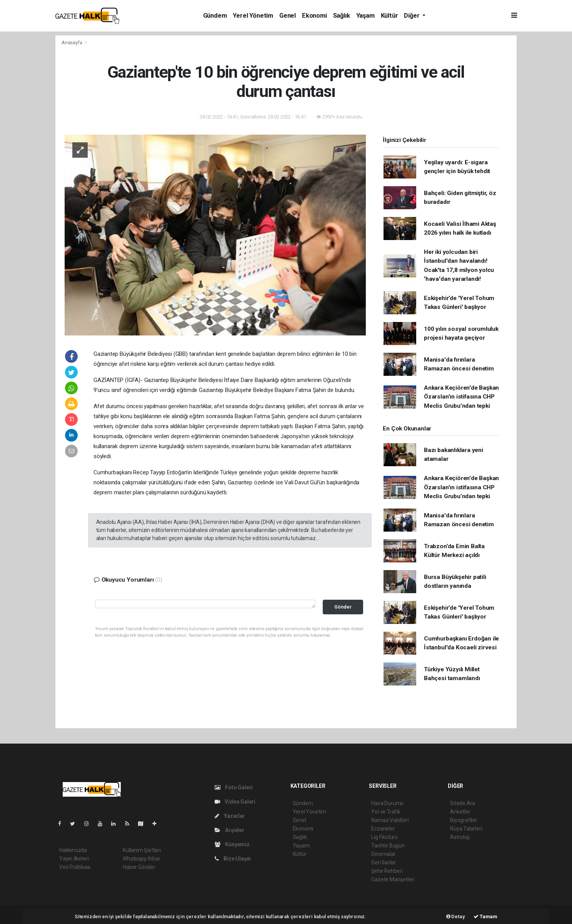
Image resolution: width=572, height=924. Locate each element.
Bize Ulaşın (233, 859)
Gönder (343, 607)
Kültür (389, 16)
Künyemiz (232, 844)
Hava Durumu (387, 803)
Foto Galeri (234, 787)
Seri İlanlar (384, 862)
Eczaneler (383, 829)
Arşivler (229, 830)
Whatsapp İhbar (141, 859)
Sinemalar (383, 854)
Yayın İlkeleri (74, 859)
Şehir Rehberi (387, 871)
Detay (456, 916)
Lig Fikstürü (384, 837)
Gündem (215, 16)
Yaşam (365, 16)
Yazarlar (230, 816)
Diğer (412, 16)
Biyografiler (464, 820)
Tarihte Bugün (388, 846)
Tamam (485, 916)
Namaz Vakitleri (390, 820)
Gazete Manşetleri (393, 879)
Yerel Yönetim (253, 16)
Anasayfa (72, 43)
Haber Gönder (139, 867)
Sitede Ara (463, 803)
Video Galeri (235, 802)
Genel (288, 16)
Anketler (460, 812)
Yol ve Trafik (386, 812)
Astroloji (460, 837)
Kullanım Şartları (142, 850)
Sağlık (342, 16)
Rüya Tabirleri (466, 829)
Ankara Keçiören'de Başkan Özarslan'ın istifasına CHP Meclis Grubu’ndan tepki (461, 397)
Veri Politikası (75, 867)
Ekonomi (314, 16)
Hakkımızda (73, 850)
